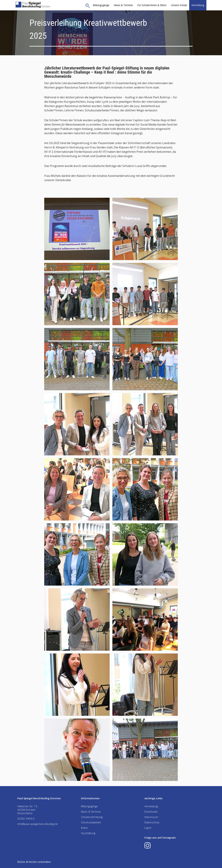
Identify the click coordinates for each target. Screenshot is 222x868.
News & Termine (123, 5)
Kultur (84, 828)
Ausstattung (88, 833)
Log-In (148, 828)
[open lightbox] (77, 229)
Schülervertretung (92, 817)
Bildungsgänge (101, 5)
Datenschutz (152, 822)
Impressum (151, 817)
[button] (152, 5)
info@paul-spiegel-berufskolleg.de (38, 824)
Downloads (151, 812)
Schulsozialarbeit (91, 822)
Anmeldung (198, 5)
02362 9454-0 (26, 818)
